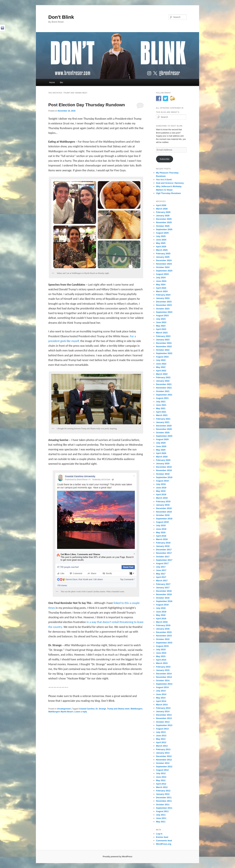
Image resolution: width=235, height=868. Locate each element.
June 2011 (161, 818)
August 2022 (162, 357)
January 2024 (163, 298)
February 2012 (163, 791)
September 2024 (164, 271)
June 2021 (161, 405)
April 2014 (161, 701)
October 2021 (163, 391)
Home (52, 82)
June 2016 (161, 612)
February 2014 (163, 708)
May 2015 (161, 656)
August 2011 (162, 811)
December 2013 (164, 715)
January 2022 (163, 381)
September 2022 (164, 353)
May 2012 (161, 780)
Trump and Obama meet (118, 709)
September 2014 (164, 684)
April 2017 (161, 577)
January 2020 (163, 464)
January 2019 (163, 505)
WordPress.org (164, 844)
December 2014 (164, 674)
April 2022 (161, 371)
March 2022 (162, 374)
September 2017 (164, 560)
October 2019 (163, 474)
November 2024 (164, 264)
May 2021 (161, 408)
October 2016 (163, 598)
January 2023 (163, 340)
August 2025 (162, 233)
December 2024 (164, 260)
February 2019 (163, 501)
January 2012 (163, 794)
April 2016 (161, 619)
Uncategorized (64, 709)
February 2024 (163, 295)
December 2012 (164, 756)
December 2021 (164, 384)
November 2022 (164, 346)
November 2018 (164, 512)
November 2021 (164, 388)
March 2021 (162, 415)
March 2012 (162, 787)
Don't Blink (61, 17)
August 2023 (162, 315)
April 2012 (161, 784)
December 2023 (164, 302)
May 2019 (161, 491)
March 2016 (162, 622)
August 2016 (162, 605)
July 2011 (161, 815)
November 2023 (164, 305)
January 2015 (163, 670)
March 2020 (162, 457)
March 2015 (162, 663)
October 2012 (163, 763)
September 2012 (164, 767)
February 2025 (163, 254)
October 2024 (163, 267)
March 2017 (162, 581)
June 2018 (161, 529)
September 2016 (164, 601)
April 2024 (161, 288)
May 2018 (161, 532)
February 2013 (163, 749)
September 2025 (164, 229)
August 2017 (162, 563)
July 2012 (161, 773)
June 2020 (161, 446)
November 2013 (164, 718)
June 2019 (161, 488)
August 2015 (162, 646)
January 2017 (163, 588)
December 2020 (164, 426)
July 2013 (161, 732)
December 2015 (164, 632)
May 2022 (161, 367)
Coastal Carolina (87, 709)
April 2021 (161, 412)
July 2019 (161, 484)
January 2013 (163, 753)
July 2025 (161, 236)
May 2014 (161, 698)
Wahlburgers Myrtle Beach (61, 712)
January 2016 (163, 629)
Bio (61, 82)
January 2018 (163, 546)
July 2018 (161, 525)
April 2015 (161, 660)
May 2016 (161, 615)
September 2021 (164, 395)
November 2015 (164, 636)
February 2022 (163, 377)
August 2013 (162, 729)
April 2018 (161, 536)
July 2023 (161, 319)
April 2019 (161, 494)
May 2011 (161, 822)
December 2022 (164, 343)
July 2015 (161, 649)
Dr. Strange (101, 709)
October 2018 (163, 515)
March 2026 (162, 209)
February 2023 (163, 336)
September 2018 (164, 519)
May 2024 (161, 285)
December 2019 (164, 467)
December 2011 (164, 798)
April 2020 (161, 453)
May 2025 (161, 243)
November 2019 (164, 470)
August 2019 (162, 481)
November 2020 (164, 429)
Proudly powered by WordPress (117, 857)
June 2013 (161, 736)
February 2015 (163, 667)
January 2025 (163, 257)
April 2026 (161, 205)
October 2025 (163, 226)
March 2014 (162, 705)
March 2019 (162, 498)
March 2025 (162, 250)
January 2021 (163, 422)
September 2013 (164, 725)
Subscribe (164, 159)
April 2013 (161, 742)
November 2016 (164, 594)
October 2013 (163, 722)
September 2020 (164, 436)
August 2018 (162, 522)
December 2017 (164, 550)
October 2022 (163, 350)
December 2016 (164, 591)
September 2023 (164, 312)
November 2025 (164, 222)
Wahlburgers (137, 709)
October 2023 (163, 309)
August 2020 (162, 439)
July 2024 (161, 278)
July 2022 (161, 360)
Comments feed (164, 841)
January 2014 (163, 711)
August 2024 (162, 274)
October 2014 (163, 680)
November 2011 (164, 801)
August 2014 (162, 687)
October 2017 (163, 557)
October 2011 (163, 805)
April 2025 (161, 247)
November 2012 (164, 760)
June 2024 (161, 281)
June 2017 (161, 570)
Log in (159, 834)
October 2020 (163, 433)
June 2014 (161, 694)
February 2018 (163, 543)
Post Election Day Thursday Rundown (87, 105)
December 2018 (164, 508)
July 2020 (161, 443)
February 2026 (163, 212)
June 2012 (161, 777)
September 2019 (164, 477)
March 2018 (162, 539)
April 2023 (161, 329)
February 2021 (163, 419)
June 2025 (161, 240)
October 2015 (163, 639)
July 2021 (161, 402)
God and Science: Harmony (170, 183)
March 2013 (162, 746)
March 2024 (162, 291)
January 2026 (163, 216)
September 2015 (164, 643)
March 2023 (162, 333)
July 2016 (161, 608)
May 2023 (161, 326)
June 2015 (161, 653)
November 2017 (164, 553)
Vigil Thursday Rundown (168, 193)
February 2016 (163, 625)
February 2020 (163, 460)
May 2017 (161, 574)
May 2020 (161, 450)
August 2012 (162, 770)
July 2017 (161, 567)
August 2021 (162, 398)
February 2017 (163, 584)
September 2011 (164, 808)
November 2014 (164, 677)
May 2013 (161, 739)
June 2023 (161, 322)
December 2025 (164, 219)
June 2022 (161, 364)
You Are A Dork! (164, 180)
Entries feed (162, 837)
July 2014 (161, 691)
